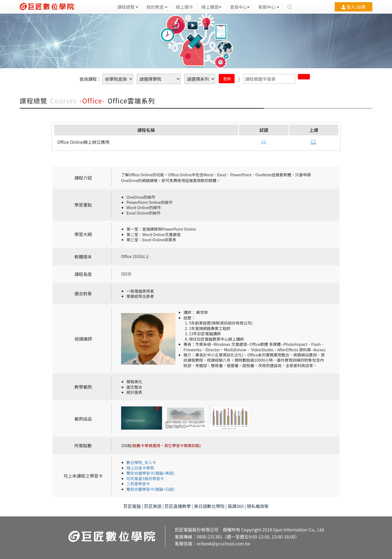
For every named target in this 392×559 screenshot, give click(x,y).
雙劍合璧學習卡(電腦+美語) (151, 473)
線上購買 (211, 7)
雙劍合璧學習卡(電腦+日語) (151, 489)
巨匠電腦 (132, 506)
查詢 (227, 79)
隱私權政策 (258, 506)
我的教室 (157, 7)
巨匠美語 (153, 506)
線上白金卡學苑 (140, 468)
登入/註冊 (354, 7)
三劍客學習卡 (138, 484)
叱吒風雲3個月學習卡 (145, 478)
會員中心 (240, 7)
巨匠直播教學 (178, 506)
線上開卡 (184, 7)
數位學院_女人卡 (141, 462)
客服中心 (269, 7)
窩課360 (236, 506)
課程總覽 (128, 7)
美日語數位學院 (209, 506)
